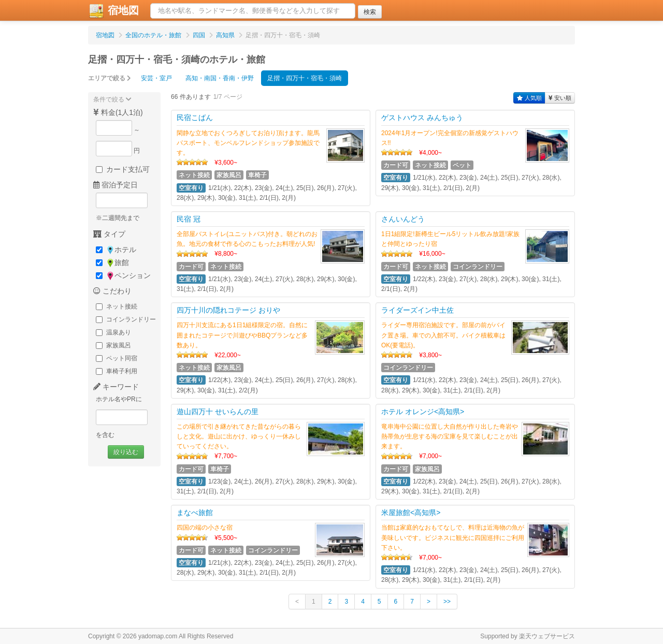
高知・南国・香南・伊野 (220, 78)
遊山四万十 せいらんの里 (218, 412)
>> (447, 602)
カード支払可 (123, 169)
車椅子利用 (117, 371)
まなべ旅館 (195, 513)
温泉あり (113, 332)
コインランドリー (126, 319)
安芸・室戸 (156, 78)
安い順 (560, 98)
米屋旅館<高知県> (411, 513)
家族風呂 (113, 345)
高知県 (225, 35)
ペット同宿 (117, 358)
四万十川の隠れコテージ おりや (228, 310)
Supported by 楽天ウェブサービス (528, 636)
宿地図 (113, 11)
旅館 (112, 263)
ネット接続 (117, 306)
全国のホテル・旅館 (153, 35)
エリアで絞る (110, 78)
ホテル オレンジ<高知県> (423, 412)
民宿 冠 (189, 219)
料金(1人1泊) (118, 112)
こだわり (112, 291)
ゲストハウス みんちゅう (422, 118)
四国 (199, 35)
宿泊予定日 (116, 185)
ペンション (123, 276)
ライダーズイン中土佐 (417, 310)
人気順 (529, 98)
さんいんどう (403, 219)
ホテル (116, 250)
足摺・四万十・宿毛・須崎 (305, 78)
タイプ (109, 234)
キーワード (116, 387)
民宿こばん (195, 118)
